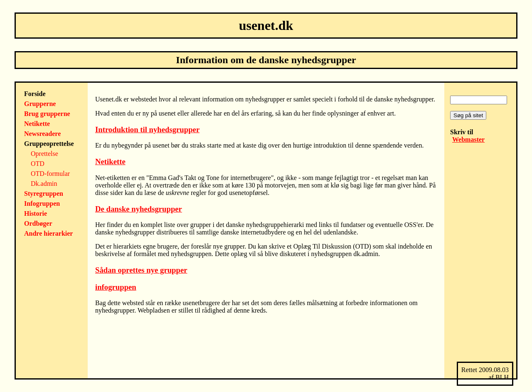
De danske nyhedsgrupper (139, 209)
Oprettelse (44, 154)
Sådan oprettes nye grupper (141, 270)
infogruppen (116, 287)
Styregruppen (44, 194)
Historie (36, 213)
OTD (38, 164)
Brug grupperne (47, 114)
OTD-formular (50, 174)
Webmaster (468, 139)
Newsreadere (42, 134)
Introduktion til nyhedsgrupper (147, 129)
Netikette (37, 124)
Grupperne (40, 104)
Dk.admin (44, 184)
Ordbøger (38, 223)
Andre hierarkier (48, 233)
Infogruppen (42, 203)
